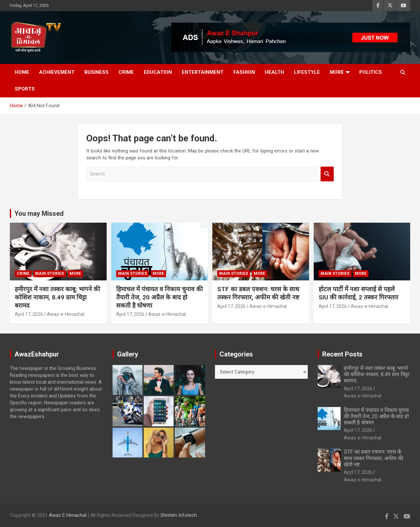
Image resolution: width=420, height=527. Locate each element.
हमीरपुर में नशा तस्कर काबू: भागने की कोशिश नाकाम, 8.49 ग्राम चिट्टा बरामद (57, 297)
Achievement (57, 72)
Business (96, 72)
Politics (371, 72)
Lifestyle (307, 72)
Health (274, 72)
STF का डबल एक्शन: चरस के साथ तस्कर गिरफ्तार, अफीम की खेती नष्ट (258, 293)
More (337, 72)
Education (158, 72)
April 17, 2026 (29, 314)
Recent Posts (342, 354)
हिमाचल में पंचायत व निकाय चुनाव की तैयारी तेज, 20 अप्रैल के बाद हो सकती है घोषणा (159, 297)
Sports (25, 89)
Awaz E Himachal (68, 515)
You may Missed (39, 213)
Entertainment (203, 72)
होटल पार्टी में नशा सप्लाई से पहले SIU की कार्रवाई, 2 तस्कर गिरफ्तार (358, 293)
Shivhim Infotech (179, 515)
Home (22, 72)
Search (327, 174)
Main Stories (50, 274)
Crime (126, 72)
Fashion (244, 72)
